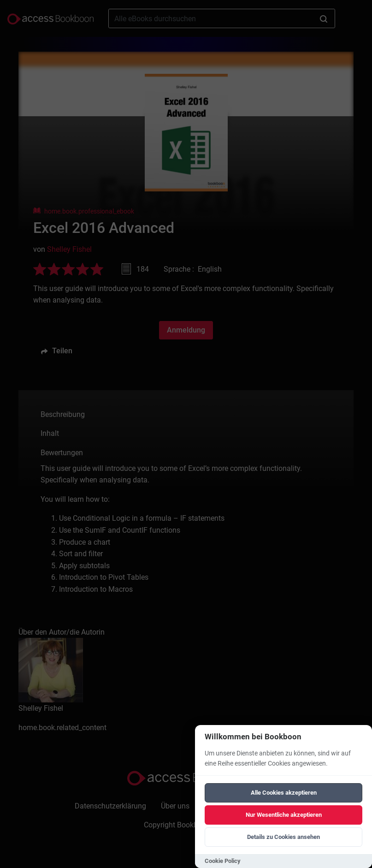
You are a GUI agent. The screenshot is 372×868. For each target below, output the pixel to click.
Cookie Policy (223, 861)
